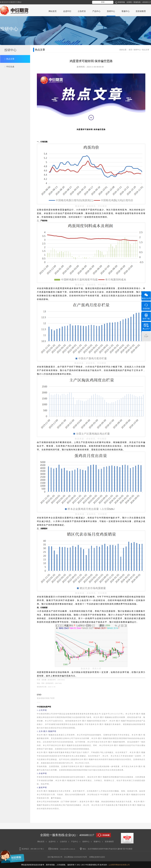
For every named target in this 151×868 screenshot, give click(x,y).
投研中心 (137, 50)
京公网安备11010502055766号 (76, 857)
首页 (130, 50)
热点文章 (10, 59)
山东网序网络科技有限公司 (119, 865)
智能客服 (120, 2)
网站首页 (53, 11)
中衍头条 (10, 67)
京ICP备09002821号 (55, 857)
